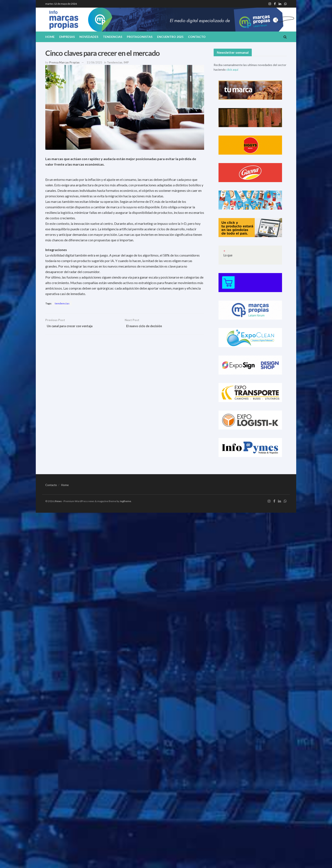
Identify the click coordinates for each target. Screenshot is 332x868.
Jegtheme (125, 501)
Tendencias (113, 37)
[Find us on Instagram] (269, 501)
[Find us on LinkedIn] (279, 501)
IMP (126, 62)
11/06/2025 (94, 62)
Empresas (67, 37)
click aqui (232, 69)
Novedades (89, 37)
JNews (58, 501)
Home (50, 37)
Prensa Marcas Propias (64, 62)
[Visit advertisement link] (250, 90)
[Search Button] (285, 37)
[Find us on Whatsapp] (285, 501)
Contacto (197, 37)
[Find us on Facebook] (274, 501)
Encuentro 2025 (170, 37)
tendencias (62, 303)
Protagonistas (140, 37)
